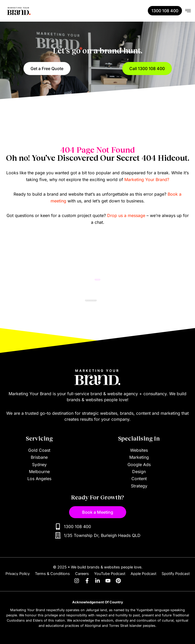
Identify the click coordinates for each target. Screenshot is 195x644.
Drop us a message (126, 215)
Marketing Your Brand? (147, 179)
